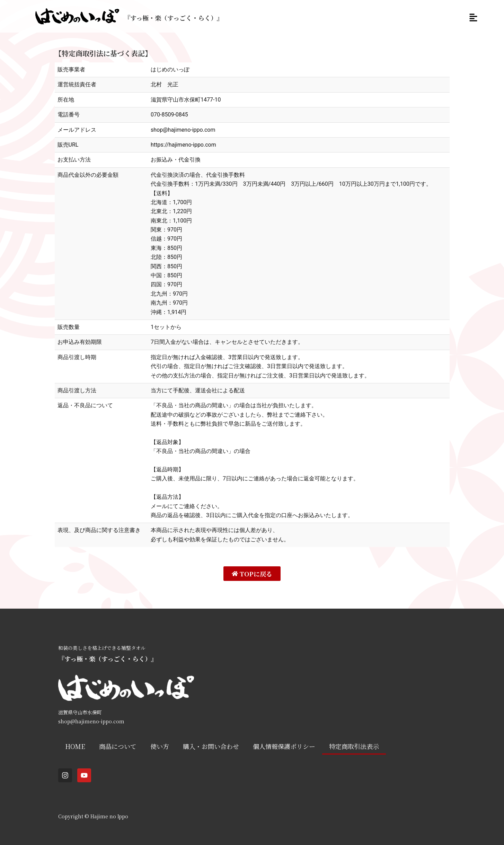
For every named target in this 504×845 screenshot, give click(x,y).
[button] (473, 18)
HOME (75, 746)
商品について (118, 746)
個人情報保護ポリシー (284, 746)
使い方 (160, 746)
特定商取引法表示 (354, 746)
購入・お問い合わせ (211, 746)
